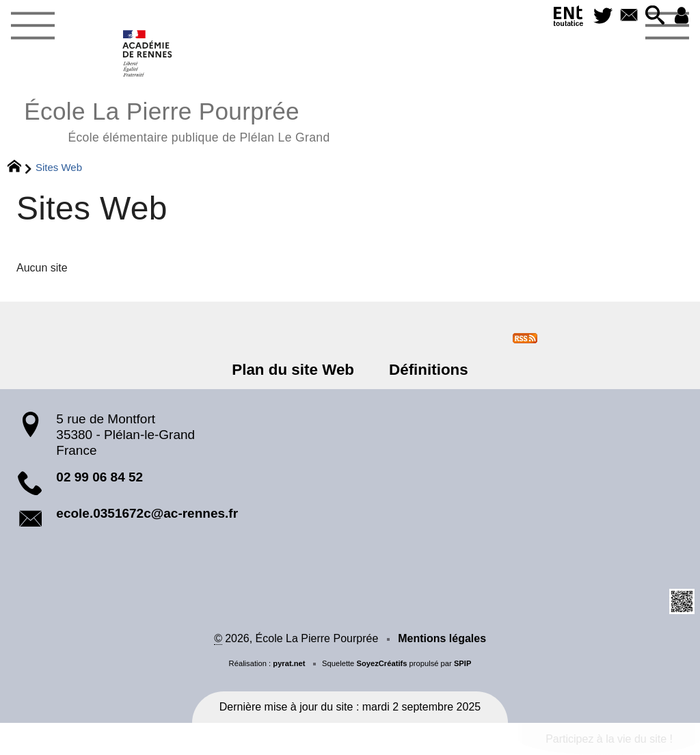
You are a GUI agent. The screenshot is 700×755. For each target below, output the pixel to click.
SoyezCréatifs (381, 663)
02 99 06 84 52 (99, 477)
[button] (655, 16)
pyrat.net (289, 663)
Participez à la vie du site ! (609, 739)
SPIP (463, 663)
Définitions (429, 370)
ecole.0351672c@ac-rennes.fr (147, 513)
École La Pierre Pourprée (177, 120)
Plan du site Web (293, 370)
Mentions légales (442, 638)
